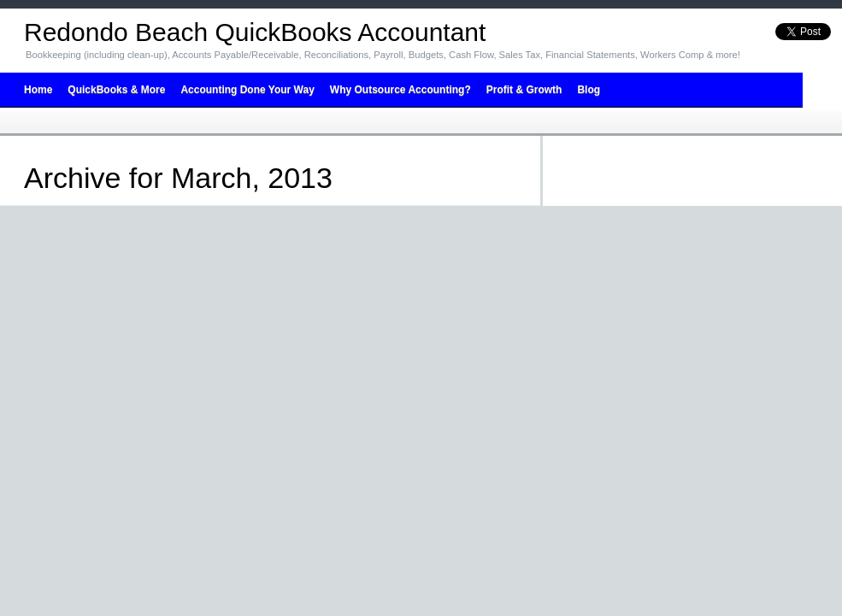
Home (38, 90)
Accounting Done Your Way (247, 90)
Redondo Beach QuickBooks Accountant (255, 32)
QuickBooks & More (116, 90)
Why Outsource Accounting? (400, 90)
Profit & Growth (524, 90)
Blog (589, 90)
